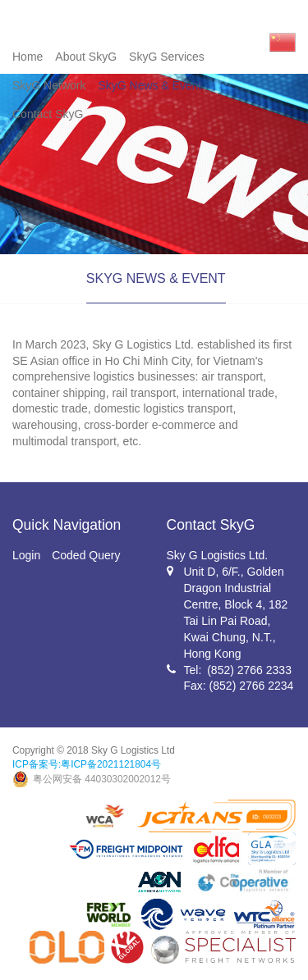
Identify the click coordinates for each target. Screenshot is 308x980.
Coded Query (86, 555)
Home (28, 57)
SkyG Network (49, 85)
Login (26, 555)
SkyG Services (167, 57)
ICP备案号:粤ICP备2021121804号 (87, 764)
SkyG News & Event (149, 85)
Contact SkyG (48, 114)
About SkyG (86, 57)
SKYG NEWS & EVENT (156, 278)
